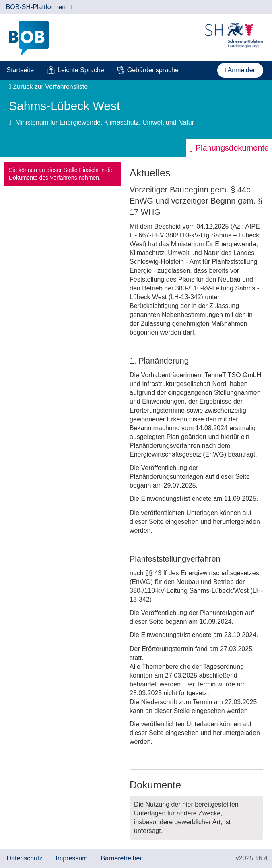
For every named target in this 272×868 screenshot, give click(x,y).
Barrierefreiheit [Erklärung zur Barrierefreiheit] (122, 858)
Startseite (21, 70)
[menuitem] (20, 70)
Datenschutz (25, 858)
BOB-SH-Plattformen (39, 7)
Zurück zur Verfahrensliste (48, 87)
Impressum (71, 858)
